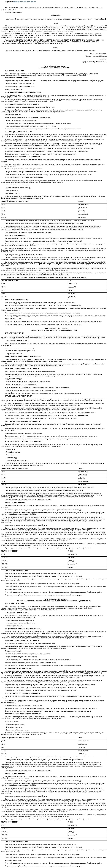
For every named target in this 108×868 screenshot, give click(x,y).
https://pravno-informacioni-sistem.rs (25, 2)
